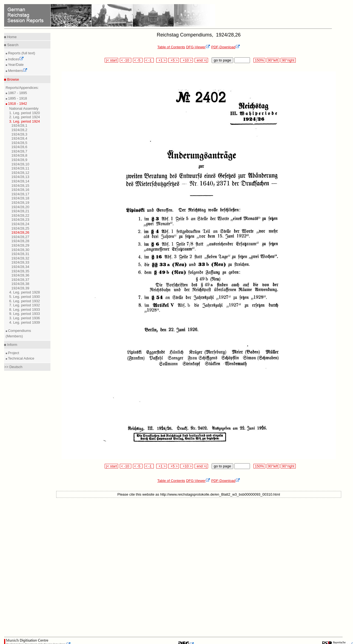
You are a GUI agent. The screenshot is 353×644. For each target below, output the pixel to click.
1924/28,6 (19, 147)
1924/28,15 (20, 186)
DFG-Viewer (198, 47)
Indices (16, 59)
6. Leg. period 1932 (25, 301)
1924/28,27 (20, 237)
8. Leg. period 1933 (25, 310)
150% (259, 60)
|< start (111, 60)
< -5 (138, 60)
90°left (273, 60)
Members (17, 71)
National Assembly (24, 108)
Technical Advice (21, 358)
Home (11, 37)
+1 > (162, 60)
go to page (222, 60)
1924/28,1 (19, 125)
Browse (12, 79)
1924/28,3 (19, 134)
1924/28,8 (19, 155)
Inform (12, 345)
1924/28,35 (20, 271)
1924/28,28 (20, 241)
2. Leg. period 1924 (25, 117)
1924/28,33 (20, 262)
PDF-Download (226, 47)
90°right (288, 60)
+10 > (187, 60)
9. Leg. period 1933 (25, 314)
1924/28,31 (20, 254)
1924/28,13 (20, 177)
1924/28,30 (20, 250)
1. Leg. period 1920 (25, 113)
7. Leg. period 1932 (25, 305)
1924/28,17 (20, 194)
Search (12, 45)
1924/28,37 (20, 280)
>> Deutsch (13, 367)
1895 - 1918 (17, 98)
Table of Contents (171, 47)
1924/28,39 (20, 288)
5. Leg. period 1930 (25, 297)
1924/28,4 (19, 138)
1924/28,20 (20, 207)
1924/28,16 (20, 190)
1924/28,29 (20, 245)
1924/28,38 (20, 284)
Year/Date (15, 65)
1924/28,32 (20, 258)
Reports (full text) (21, 53)
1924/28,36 (20, 275)
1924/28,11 (20, 168)
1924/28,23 (20, 220)
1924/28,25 (20, 228)
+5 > (174, 60)
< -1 (149, 60)
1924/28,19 (20, 203)
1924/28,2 (19, 130)
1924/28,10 (20, 164)
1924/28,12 (20, 173)
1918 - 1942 (17, 104)
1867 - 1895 (17, 93)
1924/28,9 (19, 160)
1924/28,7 (19, 151)
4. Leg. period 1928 (25, 292)
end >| (201, 60)
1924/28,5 (19, 143)
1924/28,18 (20, 198)
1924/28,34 (20, 267)
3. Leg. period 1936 (25, 318)
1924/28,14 (20, 181)
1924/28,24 (20, 224)
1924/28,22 (20, 215)
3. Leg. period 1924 (25, 121)
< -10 (126, 60)
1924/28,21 (20, 211)
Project (13, 353)
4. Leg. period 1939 (25, 322)
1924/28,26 (20, 232)
